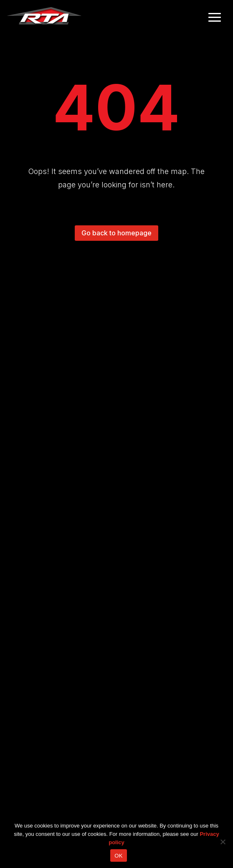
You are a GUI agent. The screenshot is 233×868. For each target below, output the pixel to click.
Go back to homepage (116, 233)
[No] (223, 842)
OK (118, 856)
